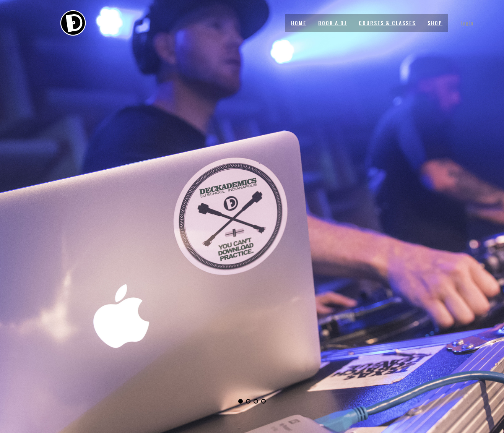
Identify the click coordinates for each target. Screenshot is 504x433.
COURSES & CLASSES (387, 23)
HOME (299, 23)
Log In (467, 23)
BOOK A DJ (332, 23)
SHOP (435, 23)
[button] (241, 401)
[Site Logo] (73, 23)
